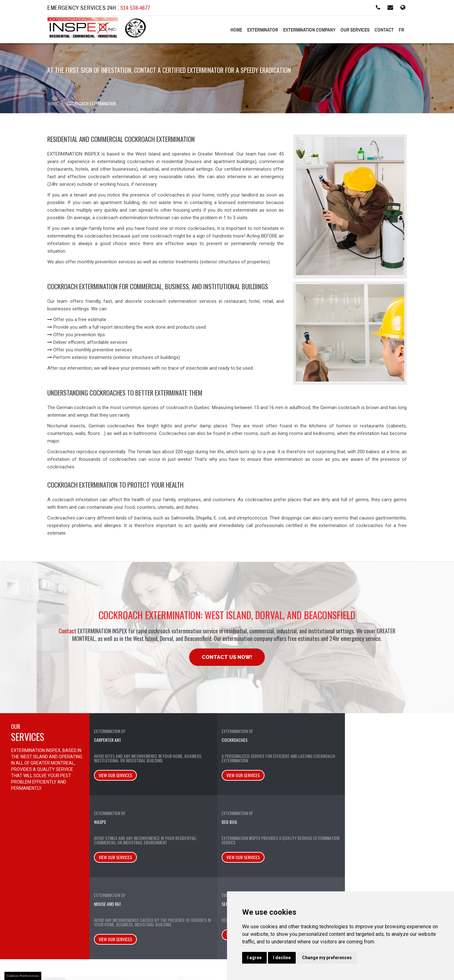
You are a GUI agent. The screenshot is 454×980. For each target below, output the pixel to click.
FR (402, 30)
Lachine (252, 853)
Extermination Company (309, 30)
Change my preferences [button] (327, 958)
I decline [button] (282, 958)
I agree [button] (254, 958)
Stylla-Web (177, 965)
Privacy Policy (67, 897)
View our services (115, 784)
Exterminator (263, 30)
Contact (384, 30)
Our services (355, 30)
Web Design (138, 965)
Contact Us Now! (227, 657)
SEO (157, 965)
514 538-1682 (413, 780)
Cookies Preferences (23, 976)
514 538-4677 (135, 8)
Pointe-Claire (257, 868)
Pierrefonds (256, 876)
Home (236, 30)
